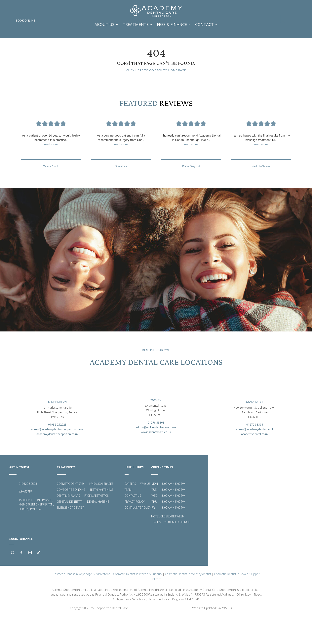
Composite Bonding (71, 517)
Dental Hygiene (98, 529)
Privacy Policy (135, 529)
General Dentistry (70, 529)
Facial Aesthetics (97, 523)
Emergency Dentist (70, 535)
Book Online (25, 20)
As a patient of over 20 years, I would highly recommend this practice (51, 167)
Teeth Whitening (101, 517)
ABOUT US (104, 24)
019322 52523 (28, 511)
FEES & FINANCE (172, 24)
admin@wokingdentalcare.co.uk (156, 455)
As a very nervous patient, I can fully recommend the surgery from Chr (121, 167)
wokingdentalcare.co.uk (156, 459)
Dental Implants (68, 523)
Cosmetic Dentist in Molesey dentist (188, 602)
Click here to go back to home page (156, 97)
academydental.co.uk (255, 461)
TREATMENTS (136, 24)
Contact (204, 24)
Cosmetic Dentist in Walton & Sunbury (138, 602)
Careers (130, 511)
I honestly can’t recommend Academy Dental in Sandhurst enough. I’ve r (191, 167)
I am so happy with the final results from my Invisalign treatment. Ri (261, 167)
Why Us (145, 511)
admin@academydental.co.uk (255, 457)
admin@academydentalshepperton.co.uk (57, 457)
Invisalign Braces (101, 511)
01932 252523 (57, 452)
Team (128, 517)
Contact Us (133, 523)
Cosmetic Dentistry (71, 511)
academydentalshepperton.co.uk (57, 461)
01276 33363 (156, 450)
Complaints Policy (138, 535)
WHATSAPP (26, 519)
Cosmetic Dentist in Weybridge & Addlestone (81, 602)
